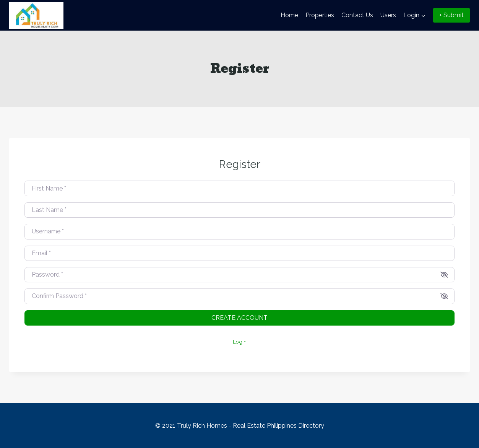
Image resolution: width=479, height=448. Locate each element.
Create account (239, 318)
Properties (320, 15)
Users (388, 15)
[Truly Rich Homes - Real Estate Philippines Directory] (36, 15)
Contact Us (357, 15)
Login (240, 342)
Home (289, 15)
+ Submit (451, 15)
